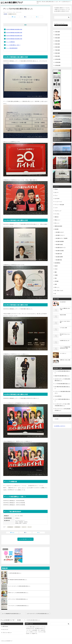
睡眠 (56, 272)
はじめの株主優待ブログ (12, 2)
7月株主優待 (57, 50)
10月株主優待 (58, 59)
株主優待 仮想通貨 (60, 241)
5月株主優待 (57, 44)
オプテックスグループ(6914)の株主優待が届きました (18, 599)
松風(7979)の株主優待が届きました (62, 376)
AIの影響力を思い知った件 (65, 341)
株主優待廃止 (58, 263)
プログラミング (58, 211)
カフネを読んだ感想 (63, 328)
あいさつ (57, 192)
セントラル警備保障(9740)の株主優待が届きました (11, 614)
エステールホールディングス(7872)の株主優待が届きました (38, 614)
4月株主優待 (57, 41)
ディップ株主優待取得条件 (12, 48)
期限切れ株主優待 (58, 226)
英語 (56, 278)
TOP (8, 620)
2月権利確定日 (10, 527)
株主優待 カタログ (60, 232)
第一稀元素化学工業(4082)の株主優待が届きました (18, 580)
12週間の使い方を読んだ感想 (65, 360)
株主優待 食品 (59, 260)
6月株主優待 (57, 47)
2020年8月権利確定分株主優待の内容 (14, 39)
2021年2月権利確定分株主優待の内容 (14, 36)
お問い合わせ (5, 626)
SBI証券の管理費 (63, 315)
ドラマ (56, 208)
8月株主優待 (57, 53)
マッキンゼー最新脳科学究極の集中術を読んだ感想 (65, 348)
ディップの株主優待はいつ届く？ (13, 45)
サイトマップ (5, 629)
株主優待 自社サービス (61, 248)
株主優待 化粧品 (59, 245)
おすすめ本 (57, 199)
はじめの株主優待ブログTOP (26, 539)
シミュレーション (58, 202)
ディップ (30, 527)
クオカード (24, 527)
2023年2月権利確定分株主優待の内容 (14, 29)
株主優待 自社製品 (60, 251)
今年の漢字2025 (63, 302)
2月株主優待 (57, 35)
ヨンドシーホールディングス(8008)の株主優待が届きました (19, 586)
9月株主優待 (57, 56)
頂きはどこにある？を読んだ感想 (65, 322)
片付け (56, 269)
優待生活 (57, 217)
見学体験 (57, 281)
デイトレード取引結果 (59, 205)
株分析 (56, 266)
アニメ (56, 195)
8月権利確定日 (17, 527)
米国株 (56, 275)
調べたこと (57, 287)
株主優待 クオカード (12, 14)
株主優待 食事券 (59, 257)
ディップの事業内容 (10, 42)
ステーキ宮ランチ (63, 353)
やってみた (57, 214)
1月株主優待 (57, 32)
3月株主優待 (57, 38)
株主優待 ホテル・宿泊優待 (62, 238)
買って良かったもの (59, 290)
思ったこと (57, 223)
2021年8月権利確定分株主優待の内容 (14, 33)
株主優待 (5, 14)
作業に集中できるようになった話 (65, 335)
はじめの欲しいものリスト (60, 426)
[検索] (62, 17)
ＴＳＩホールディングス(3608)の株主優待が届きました (18, 606)
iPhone (56, 189)
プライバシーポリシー (7, 633)
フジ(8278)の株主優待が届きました (15, 573)
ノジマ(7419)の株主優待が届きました (63, 384)
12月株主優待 (58, 65)
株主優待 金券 (59, 254)
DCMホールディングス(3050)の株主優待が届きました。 (19, 593)
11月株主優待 (58, 62)
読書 (56, 284)
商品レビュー (58, 220)
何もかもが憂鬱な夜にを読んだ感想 (65, 309)
